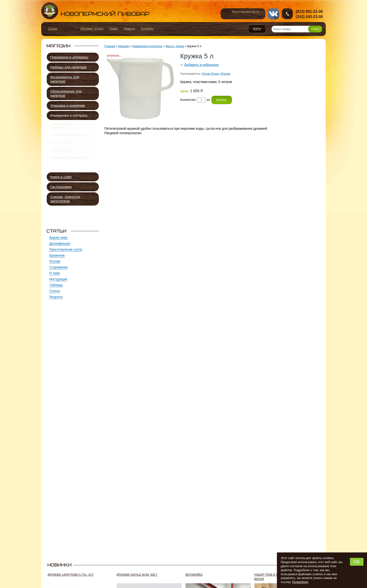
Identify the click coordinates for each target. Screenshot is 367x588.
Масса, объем (63, 147)
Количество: (189, 100)
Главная (110, 46)
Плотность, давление (69, 138)
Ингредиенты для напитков (65, 79)
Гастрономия (61, 187)
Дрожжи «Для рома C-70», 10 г (71, 575)
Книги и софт (61, 177)
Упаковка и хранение (68, 105)
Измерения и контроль (69, 115)
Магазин (124, 46)
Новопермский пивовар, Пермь (95, 11)
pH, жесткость (63, 157)
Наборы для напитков (68, 67)
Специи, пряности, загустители (66, 199)
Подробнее (300, 582)
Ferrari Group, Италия (216, 74)
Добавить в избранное (202, 65)
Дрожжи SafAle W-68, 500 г (137, 575)
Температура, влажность (62, 127)
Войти (257, 29)
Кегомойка (194, 575)
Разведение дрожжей (69, 166)
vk (273, 14)
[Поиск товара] (297, 29)
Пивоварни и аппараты (69, 57)
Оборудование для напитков (66, 93)
